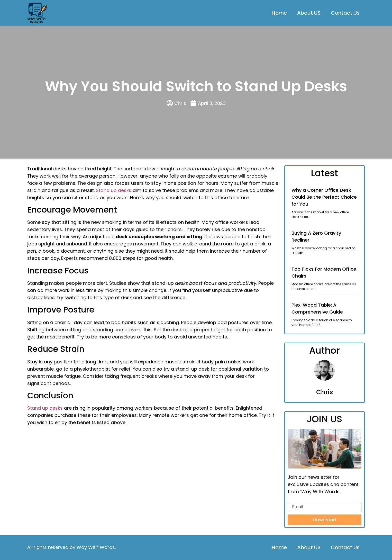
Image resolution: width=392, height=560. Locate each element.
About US (309, 13)
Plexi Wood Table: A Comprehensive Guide (317, 308)
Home (279, 13)
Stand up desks (114, 190)
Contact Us (345, 13)
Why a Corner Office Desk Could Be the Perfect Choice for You (324, 197)
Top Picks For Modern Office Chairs (324, 272)
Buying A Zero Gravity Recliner (316, 236)
